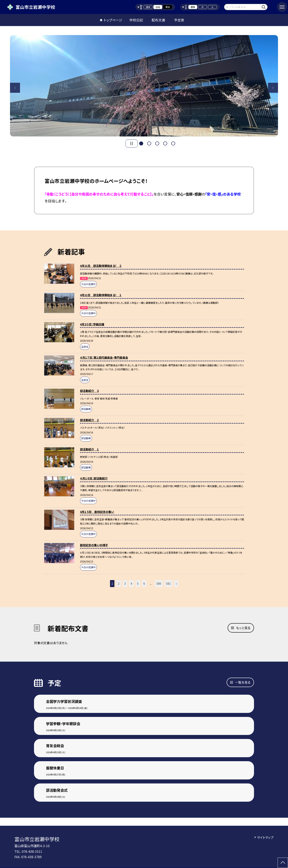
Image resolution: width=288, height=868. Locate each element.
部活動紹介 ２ (89, 420)
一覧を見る (243, 682)
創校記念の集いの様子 (94, 545)
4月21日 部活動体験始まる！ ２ (101, 266)
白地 (158, 7)
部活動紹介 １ (89, 449)
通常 (148, 7)
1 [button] (141, 143)
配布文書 (158, 20)
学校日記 (136, 20)
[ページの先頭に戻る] (283, 863)
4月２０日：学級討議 (92, 324)
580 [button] (159, 583)
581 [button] (168, 583)
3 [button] (157, 143)
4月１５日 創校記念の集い (97, 512)
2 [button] (149, 143)
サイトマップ (265, 837)
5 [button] (173, 143)
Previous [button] (15, 88)
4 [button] (165, 143)
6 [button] (144, 583)
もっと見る (243, 628)
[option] (144, 86)
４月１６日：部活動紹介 (94, 478)
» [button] (176, 583)
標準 (193, 7)
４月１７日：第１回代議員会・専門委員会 (104, 357)
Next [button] (273, 88)
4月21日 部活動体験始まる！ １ (101, 295)
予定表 (179, 20)
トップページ (113, 20)
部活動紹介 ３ (89, 391)
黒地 (168, 7)
